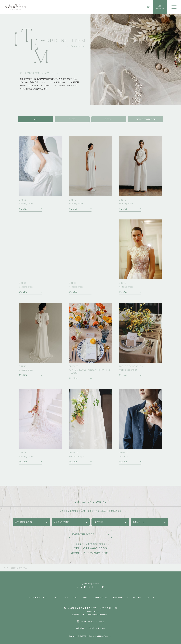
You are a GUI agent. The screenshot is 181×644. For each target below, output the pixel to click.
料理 (75, 597)
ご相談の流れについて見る (83, 534)
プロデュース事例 (100, 597)
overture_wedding (91, 621)
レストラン (56, 597)
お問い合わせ (139, 522)
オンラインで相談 (62, 522)
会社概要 (80, 628)
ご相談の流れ (117, 597)
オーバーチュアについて (37, 597)
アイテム (84, 597)
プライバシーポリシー (96, 628)
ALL (35, 119)
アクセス (151, 597)
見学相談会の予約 (160, 7)
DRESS (72, 119)
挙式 (66, 597)
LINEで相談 (99, 522)
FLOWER (109, 119)
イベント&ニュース (135, 597)
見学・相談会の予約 (23, 522)
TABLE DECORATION (146, 119)
